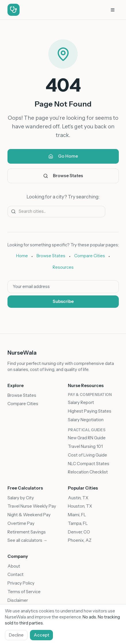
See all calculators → (27, 540)
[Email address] (63, 287)
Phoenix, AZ (80, 540)
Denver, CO (79, 532)
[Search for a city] (56, 212)
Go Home (63, 156)
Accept (41, 635)
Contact (16, 575)
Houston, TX (80, 506)
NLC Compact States (89, 464)
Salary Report (81, 403)
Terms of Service (24, 592)
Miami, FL (77, 515)
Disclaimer (18, 600)
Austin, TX (78, 498)
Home (22, 256)
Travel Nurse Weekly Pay (32, 506)
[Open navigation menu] (113, 10)
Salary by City (21, 498)
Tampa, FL (78, 523)
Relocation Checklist (88, 472)
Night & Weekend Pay (29, 515)
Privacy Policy (21, 583)
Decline (16, 635)
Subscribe (63, 301)
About (14, 566)
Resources (63, 267)
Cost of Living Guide (87, 455)
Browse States (63, 176)
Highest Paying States (90, 411)
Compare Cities (90, 256)
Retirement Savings (27, 532)
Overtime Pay (21, 523)
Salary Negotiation (86, 420)
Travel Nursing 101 (85, 446)
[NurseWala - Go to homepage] (14, 10)
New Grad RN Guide (87, 438)
